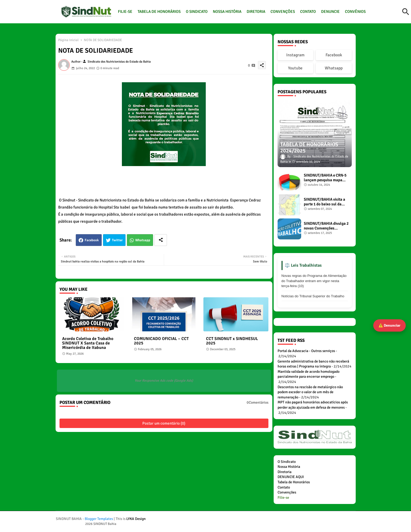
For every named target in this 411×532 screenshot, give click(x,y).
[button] (406, 12)
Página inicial (68, 40)
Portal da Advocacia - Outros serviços (306, 351)
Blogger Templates (99, 519)
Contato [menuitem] (284, 487)
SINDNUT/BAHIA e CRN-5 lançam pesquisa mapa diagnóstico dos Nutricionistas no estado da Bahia (325, 178)
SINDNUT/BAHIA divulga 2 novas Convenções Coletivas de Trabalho (326, 226)
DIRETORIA (256, 12)
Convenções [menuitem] (287, 492)
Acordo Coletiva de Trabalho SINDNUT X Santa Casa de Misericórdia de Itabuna (88, 343)
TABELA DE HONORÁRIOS (159, 12)
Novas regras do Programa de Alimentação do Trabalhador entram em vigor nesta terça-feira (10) (314, 281)
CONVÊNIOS (355, 12)
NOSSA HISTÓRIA (227, 12)
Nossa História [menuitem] (289, 467)
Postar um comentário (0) (164, 423)
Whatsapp (143, 240)
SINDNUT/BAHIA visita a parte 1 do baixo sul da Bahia (325, 202)
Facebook (92, 240)
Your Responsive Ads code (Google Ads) (164, 381)
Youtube (295, 68)
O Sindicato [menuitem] (287, 462)
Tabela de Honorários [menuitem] (294, 482)
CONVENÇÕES (283, 12)
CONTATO (308, 12)
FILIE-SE (125, 12)
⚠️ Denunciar (390, 325)
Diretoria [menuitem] (285, 472)
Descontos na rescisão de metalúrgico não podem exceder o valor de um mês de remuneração (310, 392)
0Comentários (258, 402)
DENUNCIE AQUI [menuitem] (291, 477)
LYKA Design (136, 519)
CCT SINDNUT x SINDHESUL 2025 (232, 341)
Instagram (295, 55)
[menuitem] (283, 498)
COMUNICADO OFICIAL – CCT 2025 (161, 341)
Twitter (117, 240)
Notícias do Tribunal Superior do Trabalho (313, 296)
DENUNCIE (330, 12)
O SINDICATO (197, 12)
